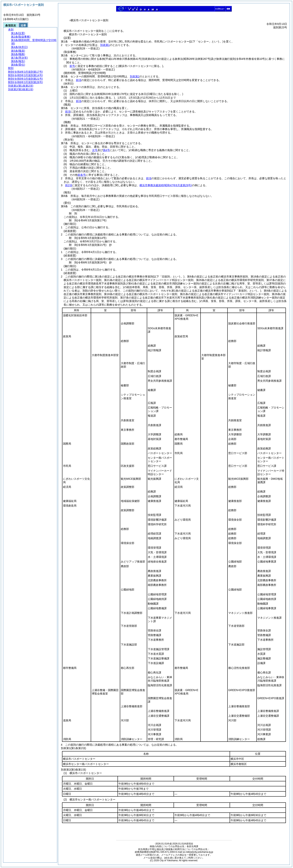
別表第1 (105, 45)
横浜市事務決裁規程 (166, 185)
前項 (79, 80)
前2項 (69, 185)
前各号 (82, 175)
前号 (72, 66)
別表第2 (135, 76)
